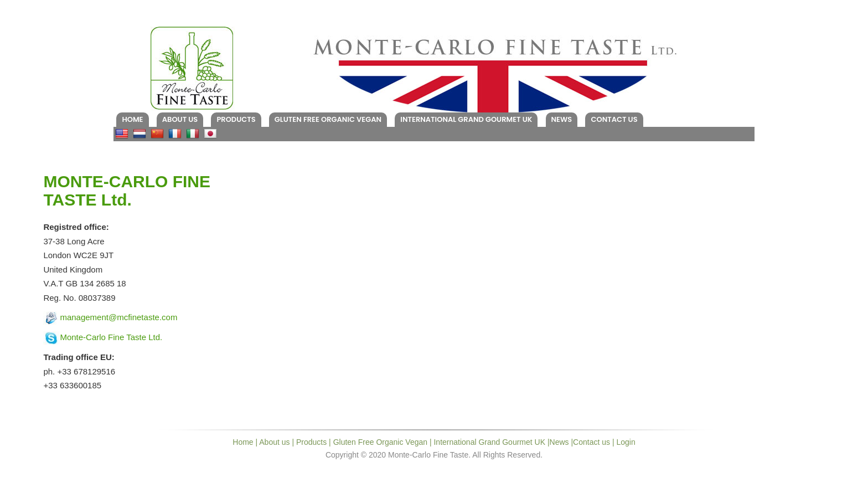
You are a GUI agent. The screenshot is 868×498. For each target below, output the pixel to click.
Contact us (614, 119)
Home (132, 119)
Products (236, 119)
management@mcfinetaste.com (118, 317)
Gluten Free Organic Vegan (328, 119)
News (562, 119)
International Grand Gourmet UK (466, 119)
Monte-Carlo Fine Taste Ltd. (111, 337)
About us (180, 119)
